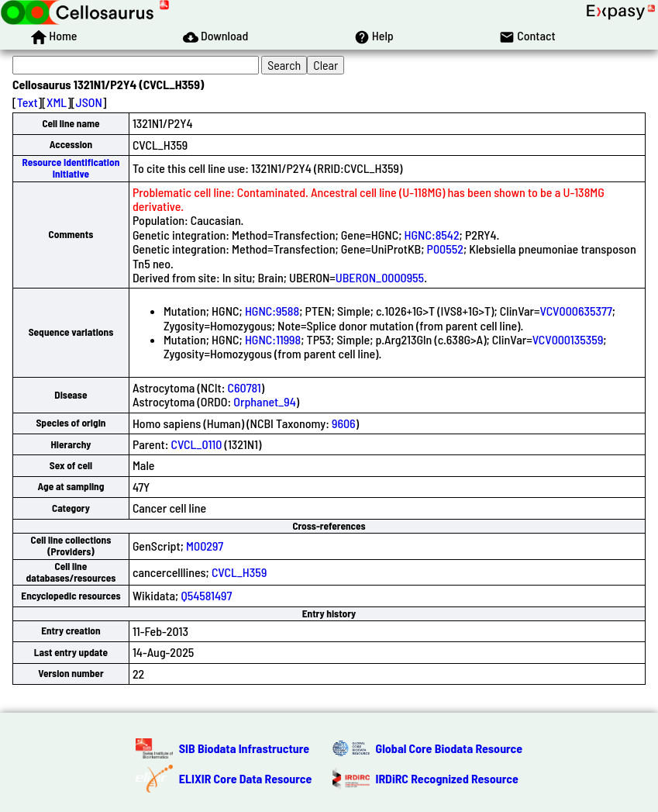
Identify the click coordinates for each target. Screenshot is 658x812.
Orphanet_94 (264, 401)
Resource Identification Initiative (71, 168)
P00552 (445, 249)
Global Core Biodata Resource (450, 748)
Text (28, 102)
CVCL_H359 (239, 572)
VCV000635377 (576, 311)
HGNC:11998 (273, 339)
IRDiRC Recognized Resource (447, 778)
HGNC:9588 (272, 311)
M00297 (205, 546)
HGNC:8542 (432, 235)
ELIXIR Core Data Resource (246, 778)
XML (57, 102)
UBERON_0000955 (380, 277)
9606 (344, 423)
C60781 (245, 387)
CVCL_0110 (197, 444)
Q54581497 (206, 595)
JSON (89, 102)
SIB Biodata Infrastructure (244, 748)
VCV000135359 (568, 339)
